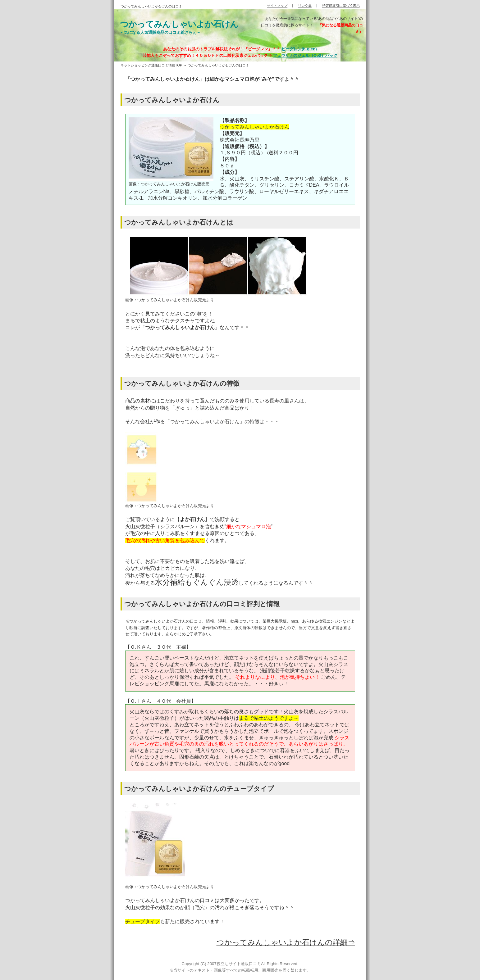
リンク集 (305, 6)
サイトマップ (277, 6)
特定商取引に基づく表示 (341, 6)
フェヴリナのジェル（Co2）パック (305, 55)
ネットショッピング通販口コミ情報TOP (151, 65)
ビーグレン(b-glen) (299, 49)
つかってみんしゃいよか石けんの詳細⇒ (286, 942)
